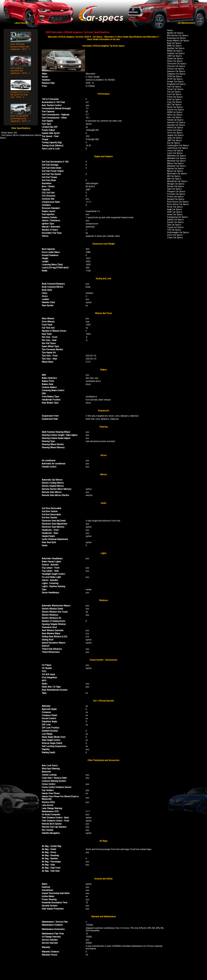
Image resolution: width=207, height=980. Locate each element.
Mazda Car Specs (175, 168)
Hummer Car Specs (176, 122)
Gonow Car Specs (175, 110)
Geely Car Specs (175, 107)
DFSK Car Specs (175, 79)
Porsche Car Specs (176, 194)
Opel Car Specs (174, 189)
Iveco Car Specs (175, 133)
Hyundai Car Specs (176, 125)
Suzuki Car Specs (175, 222)
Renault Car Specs (176, 199)
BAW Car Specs (174, 46)
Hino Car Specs (174, 117)
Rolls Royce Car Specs (178, 202)
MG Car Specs (174, 176)
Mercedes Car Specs (177, 174)
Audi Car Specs (174, 43)
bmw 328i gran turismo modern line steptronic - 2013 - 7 (20, 47)
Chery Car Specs (175, 61)
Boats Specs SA (9, 133)
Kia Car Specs (174, 143)
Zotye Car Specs (175, 237)
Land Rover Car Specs (177, 148)
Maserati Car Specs (176, 161)
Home (170, 30)
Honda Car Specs (175, 120)
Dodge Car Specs (175, 81)
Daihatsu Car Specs (176, 74)
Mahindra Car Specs (176, 156)
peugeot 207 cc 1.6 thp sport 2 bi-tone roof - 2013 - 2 (20, 95)
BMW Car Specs (175, 51)
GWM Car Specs (175, 112)
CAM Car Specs (174, 56)
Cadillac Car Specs (176, 53)
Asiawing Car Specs (176, 38)
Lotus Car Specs (175, 153)
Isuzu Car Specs (175, 130)
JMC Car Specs (174, 140)
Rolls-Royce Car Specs (178, 204)
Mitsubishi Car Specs (177, 181)
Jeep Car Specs (175, 138)
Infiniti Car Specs (175, 128)
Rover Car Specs (175, 207)
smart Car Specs (175, 214)
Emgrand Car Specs (176, 84)
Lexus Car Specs (175, 151)
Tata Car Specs (174, 225)
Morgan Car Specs (176, 184)
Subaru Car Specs (175, 220)
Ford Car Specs (174, 94)
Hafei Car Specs (175, 115)
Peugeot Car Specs (176, 191)
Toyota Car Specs (175, 227)
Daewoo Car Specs (176, 71)
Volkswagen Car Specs (178, 232)
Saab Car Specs (174, 209)
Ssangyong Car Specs (177, 217)
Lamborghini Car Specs (178, 145)
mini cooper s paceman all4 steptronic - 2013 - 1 (20, 71)
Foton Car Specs (175, 97)
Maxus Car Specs (175, 163)
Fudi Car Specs (174, 99)
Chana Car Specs (175, 58)
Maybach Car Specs (176, 166)
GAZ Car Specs (174, 105)
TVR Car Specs (174, 230)
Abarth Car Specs (175, 33)
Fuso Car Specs (174, 102)
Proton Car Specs (175, 197)
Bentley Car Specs (176, 48)
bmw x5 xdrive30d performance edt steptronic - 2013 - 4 (20, 119)
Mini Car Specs (174, 179)
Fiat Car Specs (174, 92)
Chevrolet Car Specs (177, 64)
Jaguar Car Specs (175, 135)
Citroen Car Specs (175, 69)
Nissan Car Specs (175, 186)
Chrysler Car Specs (176, 66)
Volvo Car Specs (175, 235)
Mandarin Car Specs (176, 158)
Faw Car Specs (174, 87)
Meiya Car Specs (175, 171)
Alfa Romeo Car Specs (178, 35)
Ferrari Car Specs (175, 89)
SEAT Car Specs (175, 212)
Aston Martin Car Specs (178, 41)
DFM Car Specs (174, 76)
